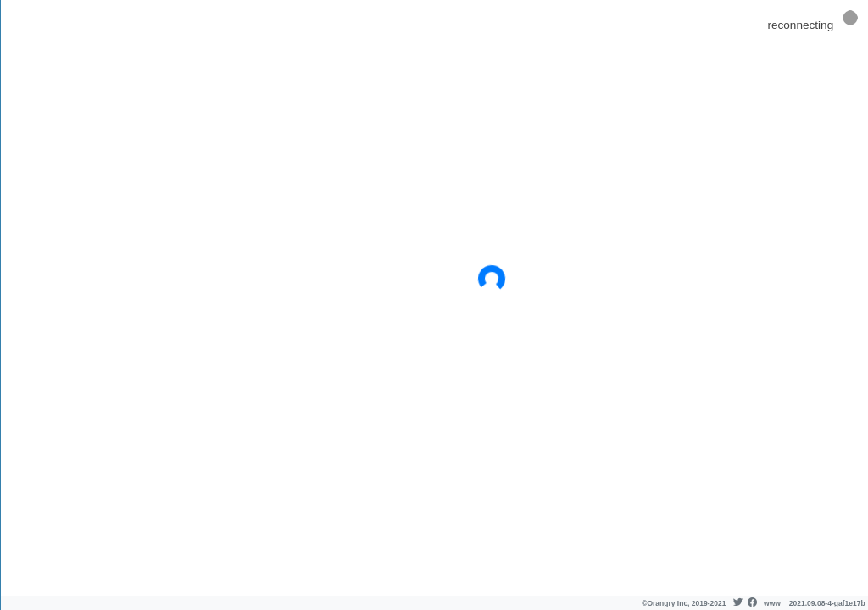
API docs (43, 183)
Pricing (36, 130)
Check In (42, 104)
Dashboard (50, 78)
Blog (31, 209)
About (36, 156)
